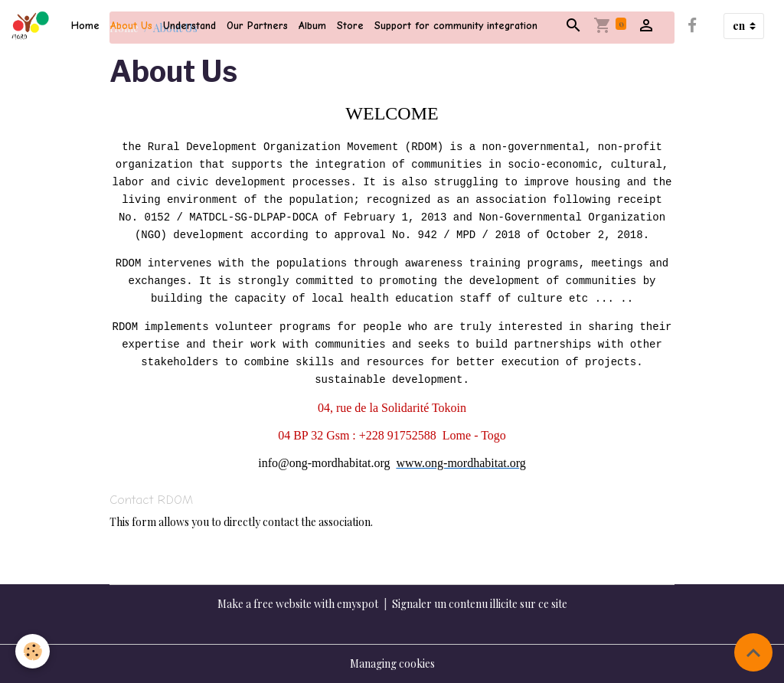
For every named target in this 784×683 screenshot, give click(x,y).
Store (350, 26)
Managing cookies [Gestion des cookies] (392, 663)
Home (85, 26)
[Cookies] (33, 651)
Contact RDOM (151, 500)
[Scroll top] (753, 652)
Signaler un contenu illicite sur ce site (480, 604)
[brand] (33, 26)
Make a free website (265, 604)
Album (312, 26)
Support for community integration (456, 26)
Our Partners (257, 26)
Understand (189, 26)
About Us (131, 26)
